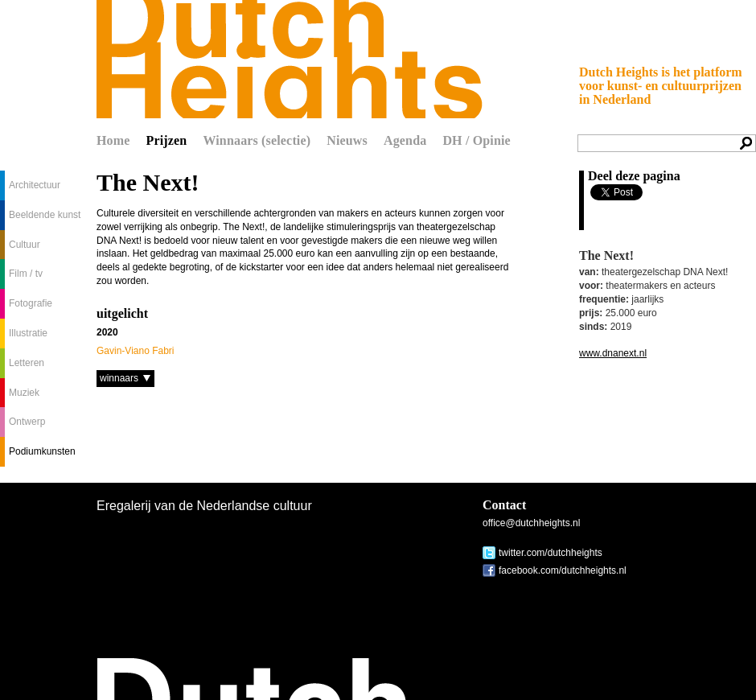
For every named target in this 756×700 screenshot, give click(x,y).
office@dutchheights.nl (531, 523)
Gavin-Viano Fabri (136, 351)
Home (113, 140)
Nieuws (347, 140)
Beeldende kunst (45, 215)
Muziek (24, 393)
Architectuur (35, 185)
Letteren (27, 363)
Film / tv (26, 274)
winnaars (119, 378)
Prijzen (167, 140)
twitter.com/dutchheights (551, 553)
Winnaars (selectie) (257, 140)
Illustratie (28, 333)
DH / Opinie (476, 140)
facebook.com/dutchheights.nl (563, 570)
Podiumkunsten (42, 451)
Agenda (405, 140)
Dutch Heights (290, 59)
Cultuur (25, 245)
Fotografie (31, 303)
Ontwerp (27, 422)
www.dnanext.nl (613, 353)
